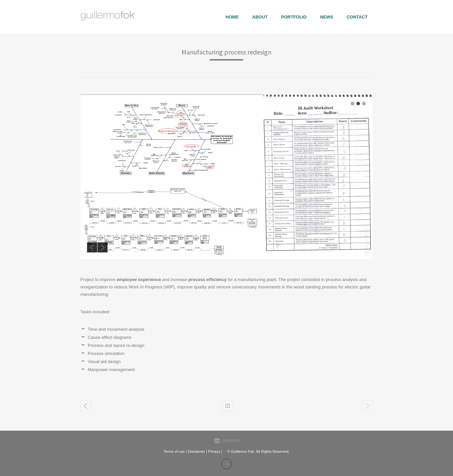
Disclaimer (196, 451)
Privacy (214, 451)
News (326, 17)
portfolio (294, 17)
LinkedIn (231, 441)
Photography (86, 406)
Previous (92, 247)
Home (232, 17)
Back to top (226, 464)
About (260, 17)
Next (102, 247)
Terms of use (174, 451)
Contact (357, 17)
